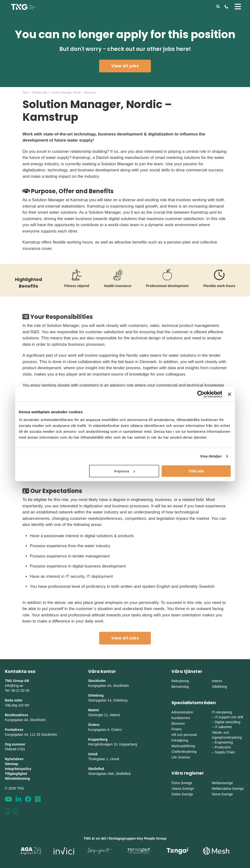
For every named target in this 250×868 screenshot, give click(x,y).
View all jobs (125, 66)
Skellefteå (96, 769)
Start (25, 92)
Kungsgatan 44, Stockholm (25, 720)
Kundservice (181, 718)
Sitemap (11, 764)
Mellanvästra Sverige (228, 789)
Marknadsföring (183, 746)
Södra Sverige (182, 794)
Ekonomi (178, 723)
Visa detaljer (211, 456)
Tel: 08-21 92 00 (17, 690)
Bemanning (180, 687)
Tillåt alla (196, 471)
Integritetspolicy (18, 769)
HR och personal (184, 735)
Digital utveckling (227, 722)
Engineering (224, 742)
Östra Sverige (182, 783)
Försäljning (180, 740)
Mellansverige (222, 783)
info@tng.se (14, 686)
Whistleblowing (17, 779)
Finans (177, 729)
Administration (182, 712)
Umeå (93, 754)
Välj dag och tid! (17, 705)
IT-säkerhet (223, 727)
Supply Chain (225, 752)
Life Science (181, 757)
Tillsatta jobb (39, 92)
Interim (217, 681)
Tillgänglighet (16, 774)
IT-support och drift (229, 717)
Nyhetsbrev (14, 759)
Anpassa (124, 471)
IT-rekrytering (222, 712)
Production (223, 747)
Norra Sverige (222, 794)
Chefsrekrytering (184, 752)
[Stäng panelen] (229, 394)
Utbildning (219, 687)
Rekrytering (180, 681)
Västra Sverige (183, 789)
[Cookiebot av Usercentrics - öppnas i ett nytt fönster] (201, 394)
